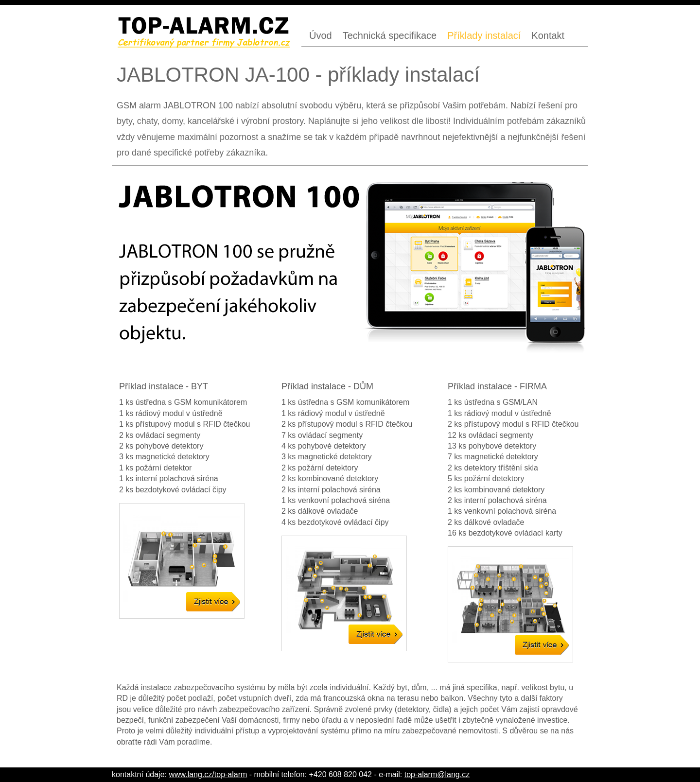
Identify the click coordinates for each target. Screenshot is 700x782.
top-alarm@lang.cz (437, 774)
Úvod (321, 35)
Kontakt (548, 35)
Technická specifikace (390, 35)
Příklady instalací (484, 35)
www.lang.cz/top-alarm (208, 774)
